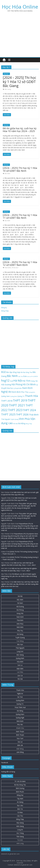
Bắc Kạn (20, 644)
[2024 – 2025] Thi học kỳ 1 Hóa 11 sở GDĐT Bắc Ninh (20, 216)
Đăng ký (4, 308)
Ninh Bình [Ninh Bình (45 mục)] (16, 392)
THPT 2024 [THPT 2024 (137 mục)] (29, 410)
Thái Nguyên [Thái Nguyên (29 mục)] (6, 419)
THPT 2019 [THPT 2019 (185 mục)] (20, 401)
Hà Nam (20, 603)
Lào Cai (20, 676)
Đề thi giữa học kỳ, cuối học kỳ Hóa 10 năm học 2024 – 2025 (20, 130)
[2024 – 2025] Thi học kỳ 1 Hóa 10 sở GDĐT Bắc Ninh (20, 169)
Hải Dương (20, 607)
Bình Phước (20, 792)
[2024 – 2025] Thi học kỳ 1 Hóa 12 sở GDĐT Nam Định (20, 263)
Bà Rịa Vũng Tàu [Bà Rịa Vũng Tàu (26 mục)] (26, 372)
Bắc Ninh (7, 174)
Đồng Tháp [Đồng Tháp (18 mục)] (29, 424)
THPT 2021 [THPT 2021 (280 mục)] (17, 405)
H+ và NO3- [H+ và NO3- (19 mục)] (35, 376)
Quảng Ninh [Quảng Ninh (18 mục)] (14, 396)
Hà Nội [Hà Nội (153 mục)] (18, 380)
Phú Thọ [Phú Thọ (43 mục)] (25, 392)
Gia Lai (20, 742)
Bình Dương (20, 788)
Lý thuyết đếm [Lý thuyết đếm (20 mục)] (18, 388)
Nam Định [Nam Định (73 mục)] (27, 388)
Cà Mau (20, 812)
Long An (20, 830)
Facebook (5, 763)
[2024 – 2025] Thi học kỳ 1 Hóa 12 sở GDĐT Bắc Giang (19, 82)
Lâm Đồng (20, 752)
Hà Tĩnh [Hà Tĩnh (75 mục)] (26, 381)
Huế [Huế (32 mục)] (11, 381)
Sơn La (20, 665)
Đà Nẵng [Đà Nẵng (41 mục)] (22, 423)
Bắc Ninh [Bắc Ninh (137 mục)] (12, 376)
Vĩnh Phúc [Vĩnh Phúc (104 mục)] (24, 419)
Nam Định (8, 268)
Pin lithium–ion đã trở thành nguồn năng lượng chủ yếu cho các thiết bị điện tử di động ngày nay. (19, 576)
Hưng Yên (20, 613)
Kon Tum (20, 738)
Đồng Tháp (20, 819)
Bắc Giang (8, 89)
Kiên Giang (20, 826)
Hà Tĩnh (20, 697)
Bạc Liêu (20, 806)
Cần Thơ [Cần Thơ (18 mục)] (20, 376)
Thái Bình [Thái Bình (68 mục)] (34, 415)
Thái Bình (20, 620)
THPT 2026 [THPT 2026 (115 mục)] (22, 414)
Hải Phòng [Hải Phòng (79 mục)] (17, 384)
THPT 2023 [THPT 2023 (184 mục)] (15, 410)
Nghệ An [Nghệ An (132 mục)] (6, 392)
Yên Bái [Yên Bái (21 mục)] (15, 424)
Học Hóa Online (20, 7)
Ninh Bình (20, 627)
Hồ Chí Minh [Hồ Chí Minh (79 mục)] (29, 384)
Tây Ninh (20, 799)
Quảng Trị (20, 704)
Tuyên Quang (20, 638)
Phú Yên (20, 725)
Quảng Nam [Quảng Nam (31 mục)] (5, 396)
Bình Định (20, 721)
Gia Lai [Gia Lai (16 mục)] (29, 376)
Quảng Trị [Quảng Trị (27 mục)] (21, 396)
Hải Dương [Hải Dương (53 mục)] (6, 384)
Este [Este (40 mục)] (25, 376)
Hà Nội (20, 596)
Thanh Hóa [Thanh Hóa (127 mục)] (31, 396)
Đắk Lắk (20, 745)
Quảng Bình (20, 700)
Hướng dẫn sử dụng (8, 772)
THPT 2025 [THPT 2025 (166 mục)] (8, 414)
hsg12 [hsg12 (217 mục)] (5, 380)
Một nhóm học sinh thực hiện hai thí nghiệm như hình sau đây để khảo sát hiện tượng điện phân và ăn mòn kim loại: (20, 584)
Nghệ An (20, 694)
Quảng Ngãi (20, 718)
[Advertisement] (20, 34)
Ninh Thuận (20, 732)
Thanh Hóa (20, 690)
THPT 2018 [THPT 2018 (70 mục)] (7, 401)
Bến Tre (20, 809)
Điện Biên (20, 669)
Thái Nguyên (20, 648)
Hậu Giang (20, 823)
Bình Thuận (20, 735)
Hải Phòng (20, 610)
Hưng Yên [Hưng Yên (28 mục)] (34, 381)
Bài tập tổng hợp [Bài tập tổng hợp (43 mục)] (13, 372)
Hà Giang (20, 634)
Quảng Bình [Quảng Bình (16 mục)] (32, 392)
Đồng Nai (20, 795)
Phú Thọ (20, 631)
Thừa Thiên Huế (20, 707)
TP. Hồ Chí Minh (20, 781)
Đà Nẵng (20, 711)
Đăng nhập (5, 311)
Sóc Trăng (20, 833)
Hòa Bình (20, 662)
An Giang (20, 802)
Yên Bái (20, 679)
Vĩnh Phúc (20, 624)
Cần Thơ (20, 816)
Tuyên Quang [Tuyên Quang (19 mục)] (15, 419)
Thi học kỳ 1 (15, 268)
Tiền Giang (20, 837)
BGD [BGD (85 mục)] (4, 372)
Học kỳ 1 (6, 74)
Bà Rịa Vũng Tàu (20, 785)
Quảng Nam (20, 714)
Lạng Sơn (20, 651)
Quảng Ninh (20, 658)
